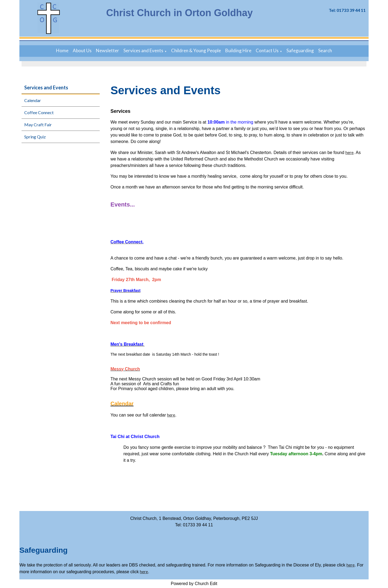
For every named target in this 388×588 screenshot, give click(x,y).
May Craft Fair (38, 125)
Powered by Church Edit (194, 584)
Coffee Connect (39, 112)
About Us (82, 50)
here (349, 152)
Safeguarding (300, 50)
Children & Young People (196, 50)
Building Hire (238, 50)
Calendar (33, 100)
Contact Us (267, 50)
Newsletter (108, 50)
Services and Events (143, 50)
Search (325, 50)
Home (62, 50)
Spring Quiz (35, 137)
